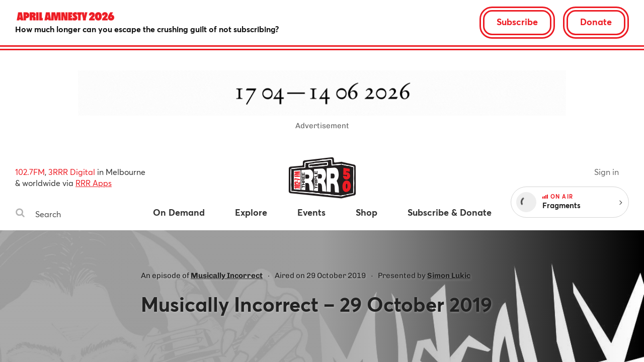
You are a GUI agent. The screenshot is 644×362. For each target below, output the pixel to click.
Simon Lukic (449, 276)
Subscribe (517, 22)
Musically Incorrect (227, 276)
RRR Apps (94, 183)
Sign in (607, 172)
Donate (596, 22)
